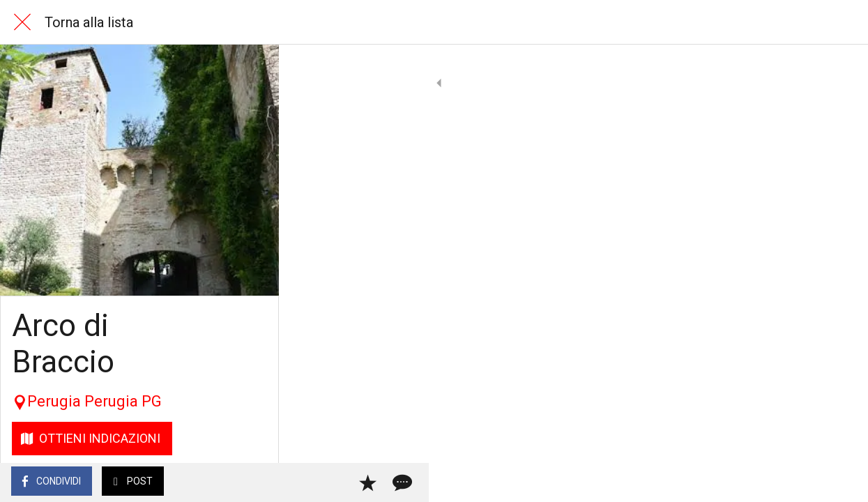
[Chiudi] (22, 22)
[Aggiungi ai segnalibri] (807, 482)
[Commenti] (840, 482)
